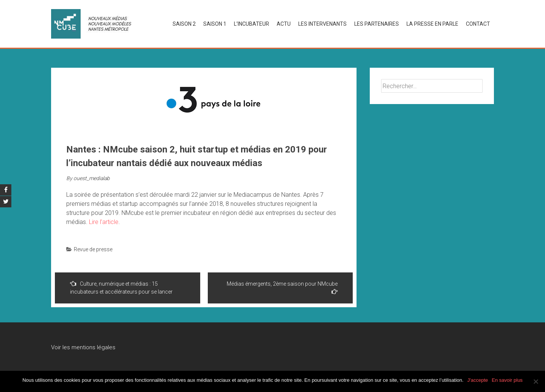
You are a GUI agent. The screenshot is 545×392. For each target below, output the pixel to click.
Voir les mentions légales (83, 347)
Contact (478, 24)
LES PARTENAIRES (377, 24)
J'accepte (478, 380)
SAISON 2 (184, 24)
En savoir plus (507, 380)
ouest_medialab (92, 178)
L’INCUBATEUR (251, 24)
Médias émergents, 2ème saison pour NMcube (282, 288)
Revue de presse (93, 249)
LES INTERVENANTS (322, 24)
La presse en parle (432, 24)
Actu (284, 24)
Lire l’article (104, 222)
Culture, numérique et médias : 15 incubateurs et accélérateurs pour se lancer (121, 288)
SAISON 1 (215, 24)
